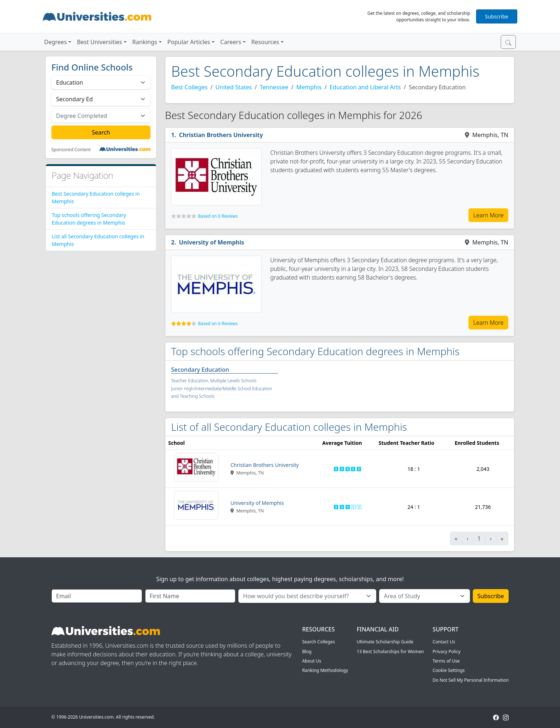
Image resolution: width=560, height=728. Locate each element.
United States (234, 87)
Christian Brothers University (221, 135)
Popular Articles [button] (189, 42)
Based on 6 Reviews (218, 323)
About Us (312, 661)
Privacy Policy (447, 652)
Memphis (309, 87)
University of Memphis (212, 242)
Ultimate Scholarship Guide (385, 642)
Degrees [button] (56, 42)
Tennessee (274, 87)
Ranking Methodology (325, 670)
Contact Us (444, 642)
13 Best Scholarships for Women (390, 652)
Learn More (488, 215)
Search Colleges (319, 642)
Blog (307, 652)
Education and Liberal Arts (365, 87)
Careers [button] (231, 42)
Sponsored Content (71, 150)
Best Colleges (189, 87)
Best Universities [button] (100, 42)
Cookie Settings (449, 670)
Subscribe (497, 16)
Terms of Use (446, 661)
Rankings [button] (145, 42)
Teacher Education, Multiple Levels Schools (214, 381)
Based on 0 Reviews (218, 216)
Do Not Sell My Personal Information (471, 680)
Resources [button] (265, 42)
